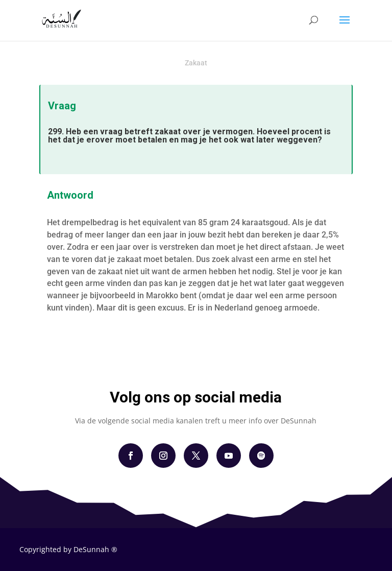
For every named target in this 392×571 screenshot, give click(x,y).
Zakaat (196, 63)
